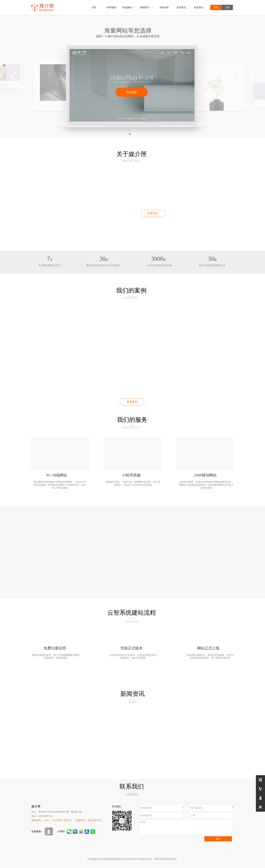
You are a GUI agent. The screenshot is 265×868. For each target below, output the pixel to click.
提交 (218, 839)
